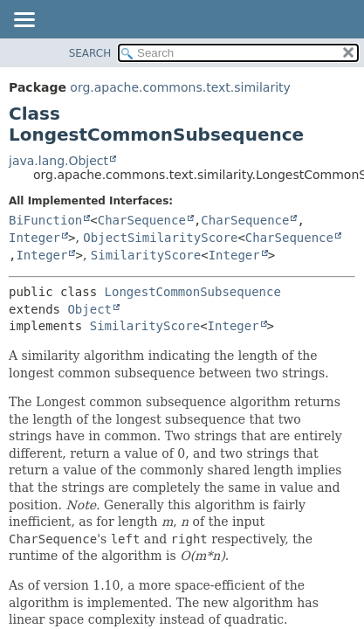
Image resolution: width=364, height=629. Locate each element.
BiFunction (45, 220)
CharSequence (142, 220)
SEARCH (90, 53)
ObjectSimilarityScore (160, 238)
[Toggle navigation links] (24, 21)
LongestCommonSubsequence (193, 292)
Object (89, 309)
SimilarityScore (146, 255)
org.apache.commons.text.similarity (180, 87)
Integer (34, 238)
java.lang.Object (58, 161)
